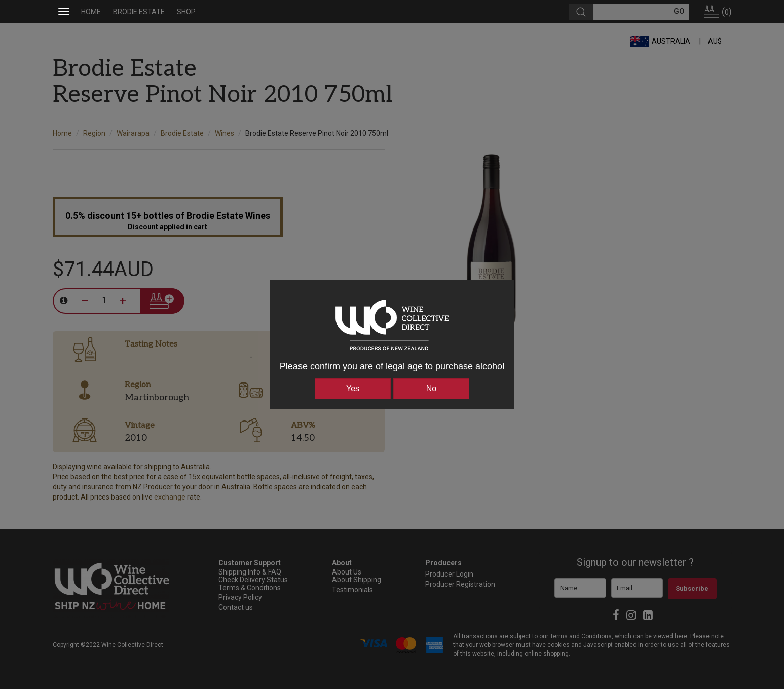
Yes (353, 388)
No (431, 388)
